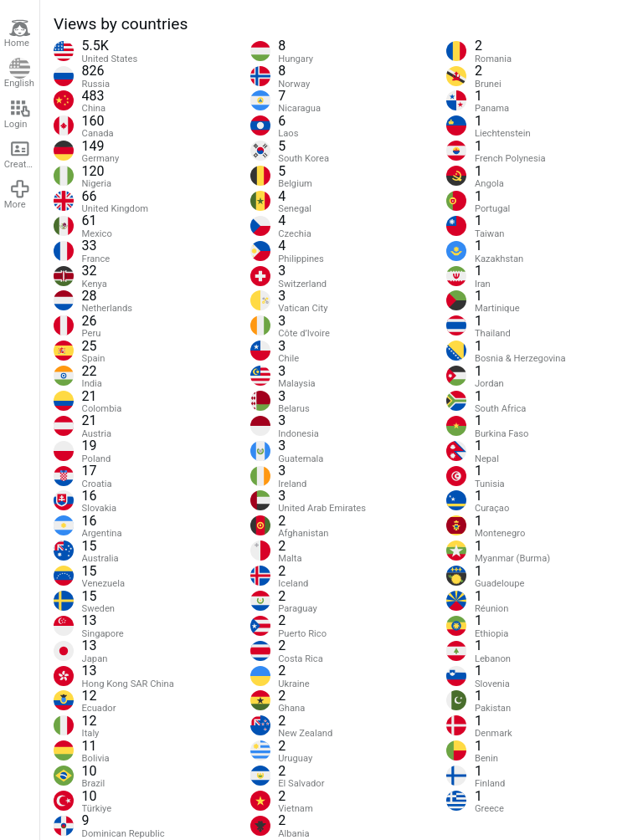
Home (18, 33)
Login (18, 114)
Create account (22, 154)
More (18, 194)
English (19, 74)
